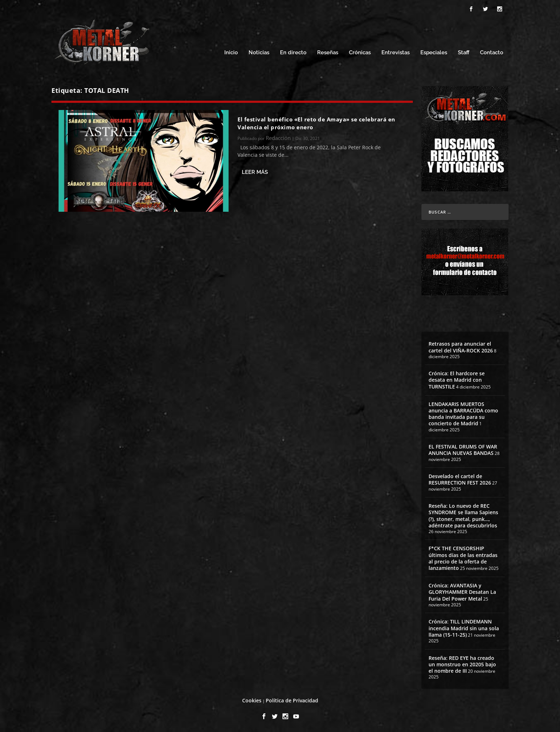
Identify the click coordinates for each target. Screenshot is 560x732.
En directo (293, 53)
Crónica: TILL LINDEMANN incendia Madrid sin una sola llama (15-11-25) (464, 628)
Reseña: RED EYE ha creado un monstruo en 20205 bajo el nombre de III (462, 664)
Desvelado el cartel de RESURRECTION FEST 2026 (460, 479)
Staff (464, 53)
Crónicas (360, 53)
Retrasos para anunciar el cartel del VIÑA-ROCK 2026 (461, 347)
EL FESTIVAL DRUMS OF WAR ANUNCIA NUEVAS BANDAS (463, 450)
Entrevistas (396, 53)
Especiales (434, 53)
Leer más (255, 172)
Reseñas (328, 53)
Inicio (231, 53)
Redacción (278, 138)
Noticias (259, 53)
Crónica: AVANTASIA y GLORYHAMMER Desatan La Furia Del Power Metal (462, 592)
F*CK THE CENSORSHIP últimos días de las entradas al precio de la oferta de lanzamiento (463, 558)
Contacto (492, 53)
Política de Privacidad (292, 700)
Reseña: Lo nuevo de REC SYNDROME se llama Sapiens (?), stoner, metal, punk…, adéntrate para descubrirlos (463, 516)
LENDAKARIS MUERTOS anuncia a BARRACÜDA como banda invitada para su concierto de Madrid (463, 414)
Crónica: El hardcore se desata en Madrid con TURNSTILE (457, 380)
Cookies (252, 700)
